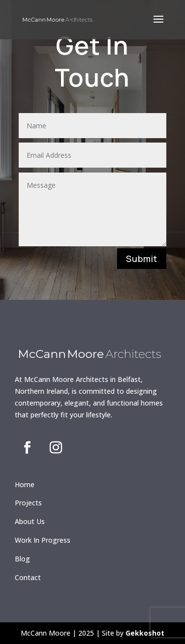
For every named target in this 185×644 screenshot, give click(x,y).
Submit (142, 259)
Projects (28, 503)
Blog (22, 559)
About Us (30, 521)
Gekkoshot (145, 633)
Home (25, 484)
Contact (28, 577)
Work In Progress (43, 540)
